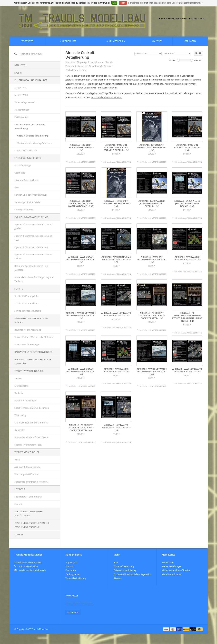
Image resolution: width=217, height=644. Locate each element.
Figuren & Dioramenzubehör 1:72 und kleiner (33, 256)
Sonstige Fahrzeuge (24, 210)
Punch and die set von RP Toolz (107, 97)
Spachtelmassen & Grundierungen (32, 408)
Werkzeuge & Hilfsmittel (26, 474)
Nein (123, 3)
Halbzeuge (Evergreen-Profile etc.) (31, 482)
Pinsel (17, 460)
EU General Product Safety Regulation (132, 574)
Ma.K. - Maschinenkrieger (27, 344)
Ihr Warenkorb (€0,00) (173, 19)
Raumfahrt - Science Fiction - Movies (31, 320)
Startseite (27, 41)
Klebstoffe (20, 430)
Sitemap (118, 578)
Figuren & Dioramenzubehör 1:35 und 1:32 (33, 238)
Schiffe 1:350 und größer (27, 296)
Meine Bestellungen (172, 566)
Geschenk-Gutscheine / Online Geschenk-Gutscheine (32, 525)
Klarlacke (19, 393)
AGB (116, 562)
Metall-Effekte (21, 386)
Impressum (71, 562)
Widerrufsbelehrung (124, 566)
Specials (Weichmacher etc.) (28, 445)
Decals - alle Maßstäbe (26, 150)
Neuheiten (20, 65)
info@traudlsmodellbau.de (32, 570)
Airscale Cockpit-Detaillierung (33, 136)
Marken (19, 534)
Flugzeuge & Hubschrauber (31, 80)
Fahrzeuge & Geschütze (28, 158)
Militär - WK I (21, 88)
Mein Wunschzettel (171, 574)
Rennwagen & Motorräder (28, 202)
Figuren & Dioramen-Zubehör (31, 217)
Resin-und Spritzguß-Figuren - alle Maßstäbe (31, 268)
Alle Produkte (68, 41)
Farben (18, 378)
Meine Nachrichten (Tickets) (176, 570)
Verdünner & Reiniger (25, 401)
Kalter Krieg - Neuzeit (25, 102)
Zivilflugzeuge (21, 117)
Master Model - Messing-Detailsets (34, 143)
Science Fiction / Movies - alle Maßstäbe (34, 337)
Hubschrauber (22, 110)
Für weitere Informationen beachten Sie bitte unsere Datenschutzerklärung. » (166, 3)
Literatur (20, 489)
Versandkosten (88, 162)
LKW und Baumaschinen (27, 180)
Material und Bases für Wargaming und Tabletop (34, 279)
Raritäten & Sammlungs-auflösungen (29, 513)
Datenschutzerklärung (125, 570)
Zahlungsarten (73, 574)
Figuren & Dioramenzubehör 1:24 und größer (33, 226)
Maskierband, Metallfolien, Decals (31, 437)
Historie (18, 504)
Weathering (20, 415)
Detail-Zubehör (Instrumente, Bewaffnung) (30, 126)
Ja (114, 3)
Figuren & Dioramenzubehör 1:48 (31, 247)
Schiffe (19, 289)
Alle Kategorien (116, 41)
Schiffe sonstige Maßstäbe (28, 311)
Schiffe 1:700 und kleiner (27, 303)
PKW (17, 187)
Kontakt (157, 41)
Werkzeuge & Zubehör (27, 452)
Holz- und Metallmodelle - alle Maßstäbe (33, 361)
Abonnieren (73, 612)
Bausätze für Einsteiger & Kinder (33, 352)
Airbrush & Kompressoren (27, 467)
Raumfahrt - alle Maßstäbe (28, 330)
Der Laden (190, 41)
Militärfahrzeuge (23, 165)
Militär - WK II (21, 95)
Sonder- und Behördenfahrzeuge (31, 195)
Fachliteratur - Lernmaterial (28, 497)
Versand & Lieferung (76, 578)
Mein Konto (197, 19)
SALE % (18, 73)
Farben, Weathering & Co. (29, 371)
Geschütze (20, 173)
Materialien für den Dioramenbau (31, 423)
